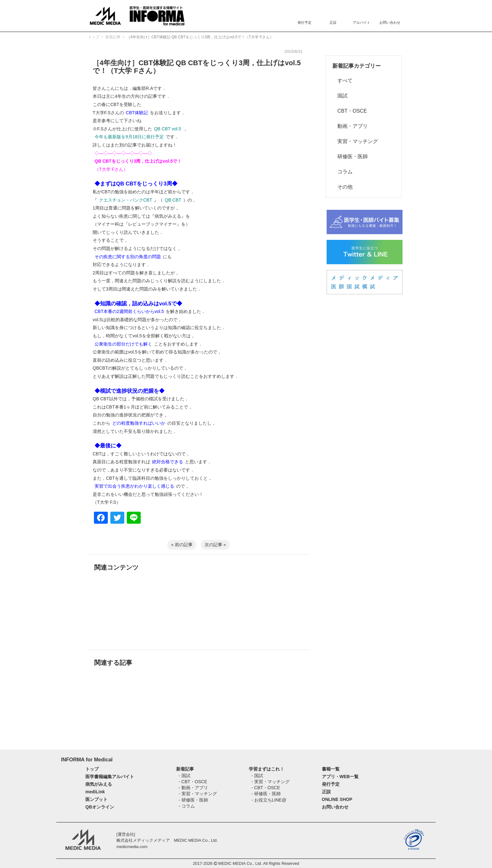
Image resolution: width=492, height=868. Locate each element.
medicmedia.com (132, 847)
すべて (342, 81)
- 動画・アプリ (193, 788)
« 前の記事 (182, 545)
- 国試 (184, 776)
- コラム (187, 806)
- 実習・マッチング (198, 794)
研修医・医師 (350, 156)
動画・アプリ (350, 126)
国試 (340, 96)
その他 (342, 187)
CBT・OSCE (350, 111)
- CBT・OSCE (193, 782)
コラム (342, 172)
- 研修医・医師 (193, 800)
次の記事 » (215, 545)
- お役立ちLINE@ (269, 800)
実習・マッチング (355, 141)
